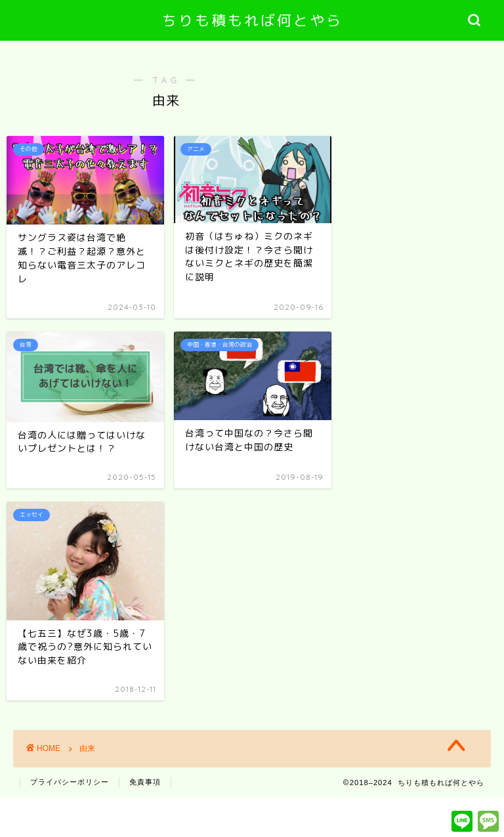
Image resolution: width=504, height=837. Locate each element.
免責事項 (145, 782)
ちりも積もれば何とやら (252, 20)
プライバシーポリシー (70, 782)
